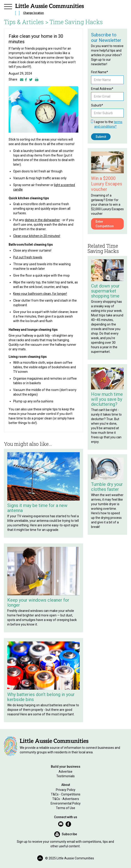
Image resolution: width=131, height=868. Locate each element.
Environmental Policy (66, 803)
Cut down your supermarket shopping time (105, 291)
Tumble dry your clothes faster (107, 487)
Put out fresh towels (28, 257)
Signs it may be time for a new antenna (37, 508)
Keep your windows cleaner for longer (38, 603)
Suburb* (97, 105)
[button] (8, 6)
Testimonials (65, 776)
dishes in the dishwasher (42, 220)
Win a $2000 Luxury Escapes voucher (107, 184)
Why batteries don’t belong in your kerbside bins (41, 697)
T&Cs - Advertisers (66, 799)
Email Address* (102, 89)
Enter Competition (105, 224)
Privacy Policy (66, 790)
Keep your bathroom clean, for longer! (40, 294)
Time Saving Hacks (76, 22)
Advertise (65, 772)
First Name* (100, 72)
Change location (33, 13)
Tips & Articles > (26, 22)
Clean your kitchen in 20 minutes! (37, 236)
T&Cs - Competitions (66, 794)
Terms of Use (65, 808)
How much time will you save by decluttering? (107, 399)
